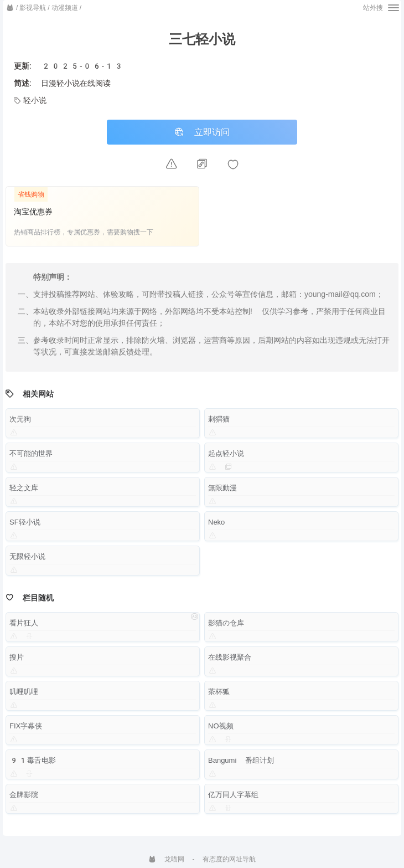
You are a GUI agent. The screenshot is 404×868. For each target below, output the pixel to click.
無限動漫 (222, 489)
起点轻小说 (226, 454)
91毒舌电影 (33, 761)
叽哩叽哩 (24, 693)
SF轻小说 (25, 523)
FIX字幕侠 (26, 727)
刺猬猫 (219, 420)
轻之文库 (24, 489)
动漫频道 (65, 8)
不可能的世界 (31, 454)
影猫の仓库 (226, 624)
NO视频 (221, 727)
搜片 (17, 658)
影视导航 (33, 8)
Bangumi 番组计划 (241, 761)
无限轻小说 (27, 558)
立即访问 (202, 133)
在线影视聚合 (230, 658)
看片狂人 (24, 624)
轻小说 (30, 100)
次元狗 (20, 420)
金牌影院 (24, 796)
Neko (216, 523)
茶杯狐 (219, 693)
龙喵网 (166, 859)
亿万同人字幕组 (233, 796)
